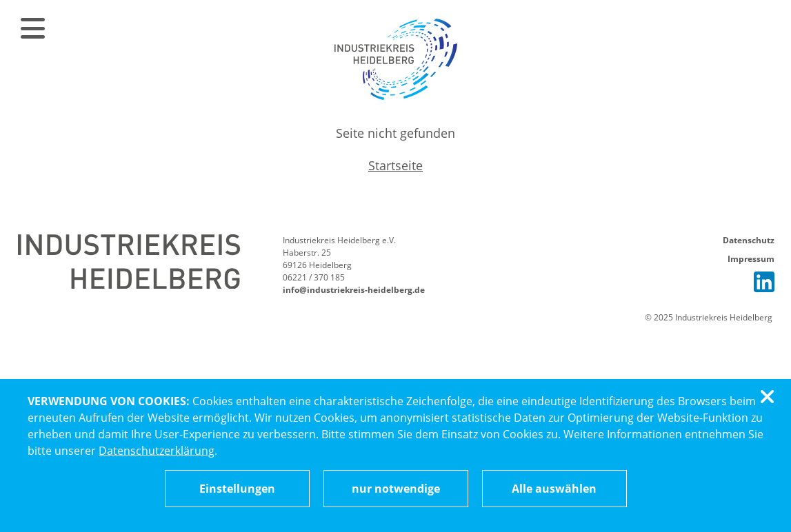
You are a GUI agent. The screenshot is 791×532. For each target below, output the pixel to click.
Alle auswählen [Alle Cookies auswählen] (554, 489)
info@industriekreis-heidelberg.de (354, 290)
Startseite (395, 165)
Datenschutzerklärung (157, 451)
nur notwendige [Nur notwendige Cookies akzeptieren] (396, 489)
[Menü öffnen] (30, 28)
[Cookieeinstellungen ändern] (237, 489)
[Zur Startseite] (396, 59)
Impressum (751, 259)
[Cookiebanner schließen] (770, 397)
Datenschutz (749, 240)
